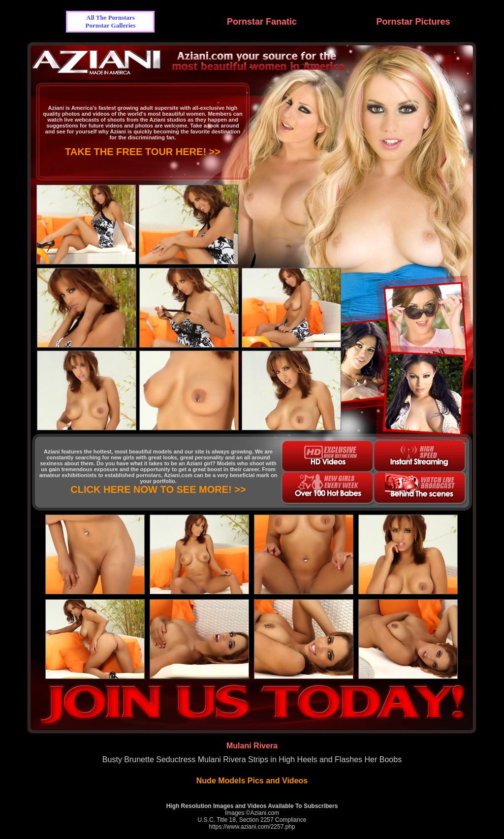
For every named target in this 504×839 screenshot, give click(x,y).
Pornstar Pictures (413, 22)
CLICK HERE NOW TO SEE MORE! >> (158, 489)
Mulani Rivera (252, 746)
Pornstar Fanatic (262, 22)
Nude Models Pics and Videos (252, 781)
